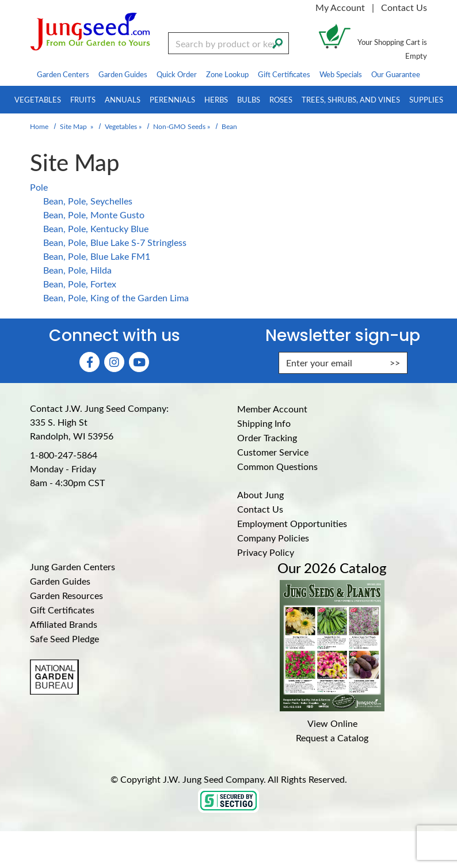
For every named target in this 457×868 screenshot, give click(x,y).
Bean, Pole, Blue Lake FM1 (97, 256)
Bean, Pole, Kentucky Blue (96, 228)
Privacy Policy (266, 552)
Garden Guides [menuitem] (123, 74)
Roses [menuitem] (281, 99)
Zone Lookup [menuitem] (227, 74)
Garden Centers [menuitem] (63, 74)
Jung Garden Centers (73, 566)
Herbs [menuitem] (216, 99)
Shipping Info (264, 423)
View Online (332, 723)
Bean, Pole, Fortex (80, 284)
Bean (229, 126)
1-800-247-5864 (64, 455)
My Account (340, 7)
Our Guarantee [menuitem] (396, 74)
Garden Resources (66, 595)
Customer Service (273, 452)
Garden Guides (60, 581)
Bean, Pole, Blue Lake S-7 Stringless (115, 242)
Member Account (272, 409)
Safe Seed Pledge (64, 638)
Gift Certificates (62, 610)
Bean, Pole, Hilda (77, 270)
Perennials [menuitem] (172, 99)
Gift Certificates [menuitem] (284, 74)
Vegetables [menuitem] (38, 99)
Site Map (73, 126)
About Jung (260, 494)
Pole (39, 187)
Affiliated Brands (64, 624)
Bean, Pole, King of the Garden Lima (116, 297)
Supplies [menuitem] (426, 99)
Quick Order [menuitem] (177, 74)
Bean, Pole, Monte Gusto (94, 215)
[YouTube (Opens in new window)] (139, 362)
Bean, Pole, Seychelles (88, 201)
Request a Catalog (332, 738)
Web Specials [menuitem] (341, 74)
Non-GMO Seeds (179, 126)
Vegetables (121, 126)
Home (39, 126)
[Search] (277, 42)
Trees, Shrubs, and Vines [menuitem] (351, 99)
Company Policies (273, 538)
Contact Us (404, 7)
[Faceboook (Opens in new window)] (90, 362)
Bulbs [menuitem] (249, 99)
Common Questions (277, 466)
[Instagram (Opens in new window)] (114, 362)
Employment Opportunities (292, 523)
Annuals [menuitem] (123, 99)
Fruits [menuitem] (83, 99)
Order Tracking (267, 437)
